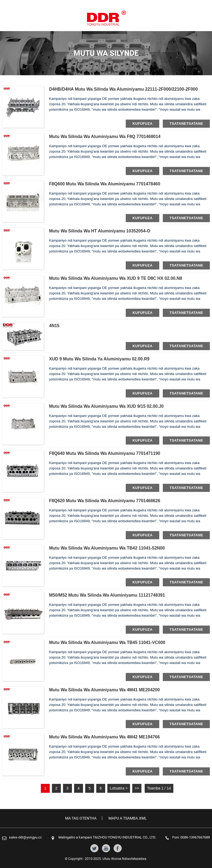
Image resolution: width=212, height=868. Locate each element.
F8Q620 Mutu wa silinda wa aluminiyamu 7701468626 (105, 501)
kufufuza (143, 124)
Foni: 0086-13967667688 (191, 837)
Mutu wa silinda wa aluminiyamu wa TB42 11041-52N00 (107, 548)
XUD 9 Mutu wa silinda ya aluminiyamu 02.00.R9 (99, 359)
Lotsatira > (119, 788)
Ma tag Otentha (81, 818)
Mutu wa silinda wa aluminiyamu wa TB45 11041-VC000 (107, 642)
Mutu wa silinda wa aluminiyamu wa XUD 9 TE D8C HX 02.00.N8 (116, 278)
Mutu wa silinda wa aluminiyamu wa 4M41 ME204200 (105, 690)
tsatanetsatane (186, 124)
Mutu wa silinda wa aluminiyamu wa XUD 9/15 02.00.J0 (107, 406)
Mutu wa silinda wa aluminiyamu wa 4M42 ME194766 (105, 737)
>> (137, 788)
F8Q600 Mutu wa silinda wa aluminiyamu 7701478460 (105, 184)
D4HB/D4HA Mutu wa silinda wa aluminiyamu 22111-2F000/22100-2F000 (124, 89)
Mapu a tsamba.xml (128, 818)
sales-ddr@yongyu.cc (25, 837)
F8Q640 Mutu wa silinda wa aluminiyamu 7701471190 (105, 453)
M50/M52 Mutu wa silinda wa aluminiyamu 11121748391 (107, 595)
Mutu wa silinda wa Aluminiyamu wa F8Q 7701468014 (105, 137)
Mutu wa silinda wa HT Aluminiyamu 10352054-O (100, 231)
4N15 (54, 326)
